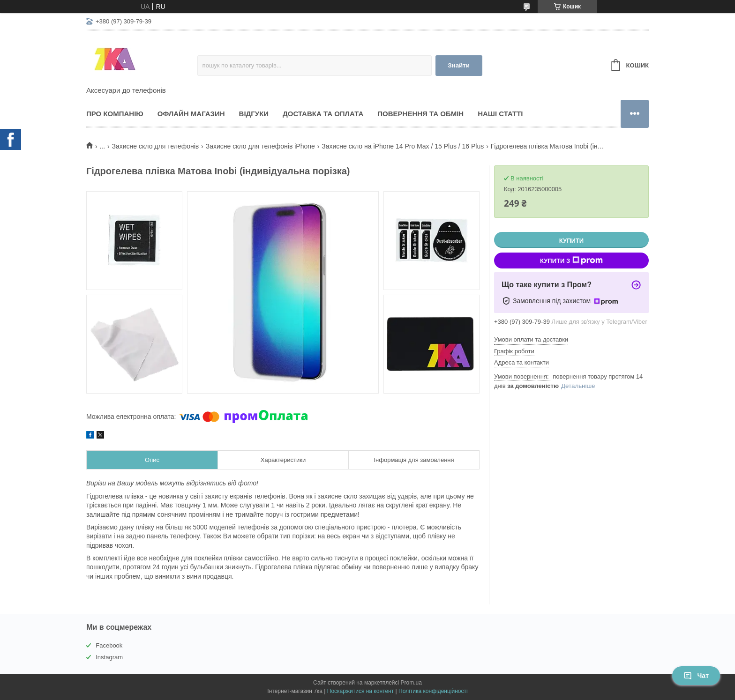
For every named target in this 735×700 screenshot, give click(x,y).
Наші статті (500, 114)
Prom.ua (411, 683)
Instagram (109, 657)
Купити (571, 241)
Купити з (571, 261)
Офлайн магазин (191, 114)
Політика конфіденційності (433, 691)
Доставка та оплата (323, 114)
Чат (696, 676)
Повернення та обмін (420, 114)
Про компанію (115, 114)
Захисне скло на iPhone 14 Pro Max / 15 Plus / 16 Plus (403, 146)
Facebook (109, 645)
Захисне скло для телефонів (156, 146)
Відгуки (254, 114)
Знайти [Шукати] (459, 65)
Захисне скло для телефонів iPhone (260, 146)
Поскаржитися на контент (360, 691)
